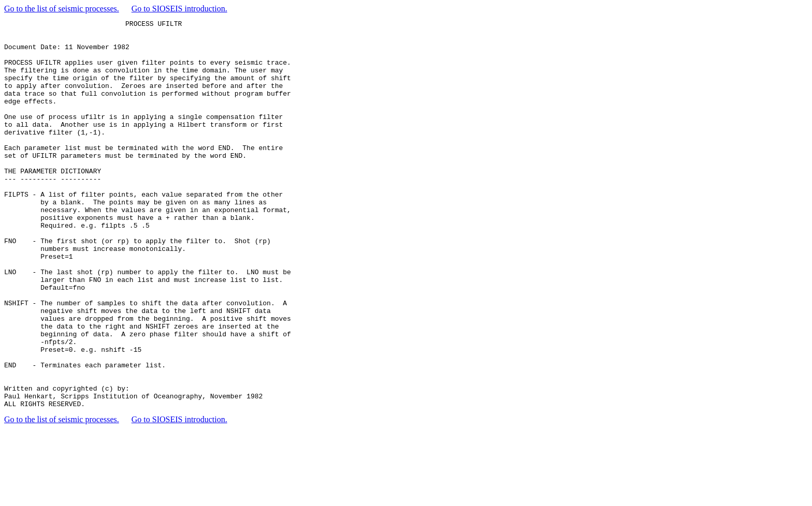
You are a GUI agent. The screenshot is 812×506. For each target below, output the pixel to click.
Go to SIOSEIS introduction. (179, 9)
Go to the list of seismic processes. (62, 9)
